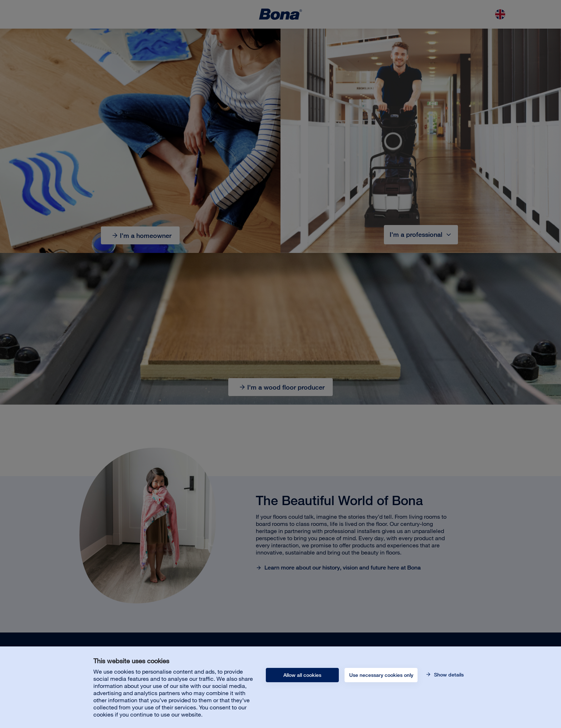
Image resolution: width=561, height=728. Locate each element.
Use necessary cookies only (381, 675)
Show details (448, 675)
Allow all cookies (302, 675)
